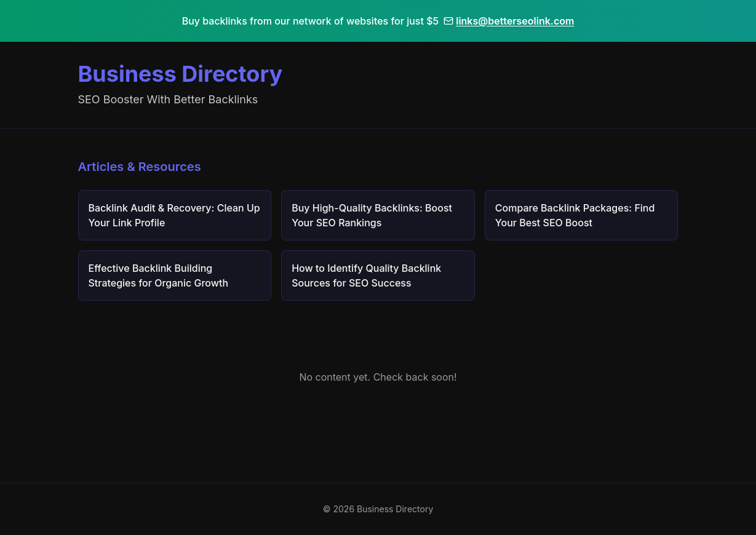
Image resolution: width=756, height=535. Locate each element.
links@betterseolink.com (509, 21)
